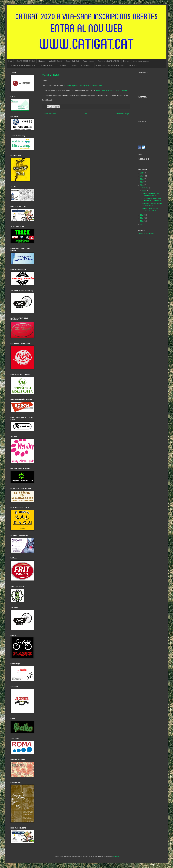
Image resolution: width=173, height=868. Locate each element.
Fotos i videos (88, 61)
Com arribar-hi (61, 65)
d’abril (144, 191)
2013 (142, 221)
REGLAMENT (87, 65)
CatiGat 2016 (50, 75)
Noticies (42, 61)
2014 (142, 218)
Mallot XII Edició (55, 61)
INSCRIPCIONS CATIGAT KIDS (22, 65)
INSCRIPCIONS (45, 65)
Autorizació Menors (141, 61)
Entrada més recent (49, 114)
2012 (142, 224)
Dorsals (74, 65)
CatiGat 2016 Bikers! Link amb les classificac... (150, 194)
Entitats (126, 61)
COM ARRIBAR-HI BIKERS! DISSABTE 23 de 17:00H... (152, 199)
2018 (142, 179)
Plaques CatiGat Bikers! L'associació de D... (150, 209)
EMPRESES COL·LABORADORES (111, 65)
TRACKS (133, 65)
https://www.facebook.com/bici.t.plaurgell (112, 90)
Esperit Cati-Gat (72, 61)
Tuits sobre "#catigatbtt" (146, 234)
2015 (142, 215)
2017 (142, 182)
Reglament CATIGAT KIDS (109, 61)
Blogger (116, 856)
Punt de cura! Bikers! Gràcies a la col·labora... (152, 204)
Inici (10, 61)
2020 (142, 173)
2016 (142, 185)
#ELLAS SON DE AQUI (25, 61)
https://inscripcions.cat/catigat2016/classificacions (83, 85)
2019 (142, 176)
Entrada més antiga (122, 114)
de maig (145, 188)
